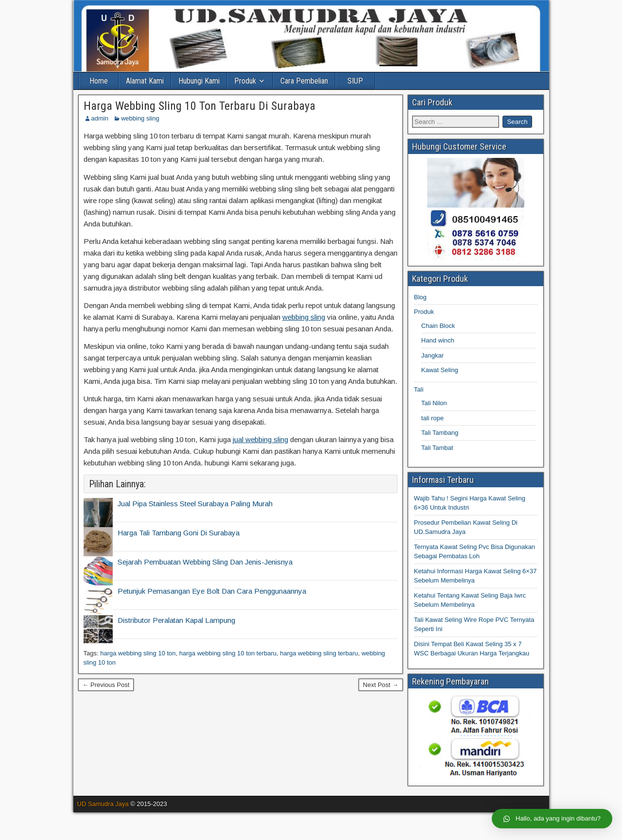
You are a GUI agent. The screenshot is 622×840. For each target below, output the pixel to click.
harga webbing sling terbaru (319, 653)
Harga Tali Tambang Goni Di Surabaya (179, 533)
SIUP (355, 81)
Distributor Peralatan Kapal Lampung (176, 620)
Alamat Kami (145, 81)
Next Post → (381, 685)
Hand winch (438, 340)
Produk (245, 81)
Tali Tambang (440, 433)
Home (99, 81)
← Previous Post (106, 685)
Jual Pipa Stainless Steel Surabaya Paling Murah (195, 504)
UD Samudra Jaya (103, 804)
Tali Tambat (437, 448)
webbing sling (140, 118)
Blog (420, 297)
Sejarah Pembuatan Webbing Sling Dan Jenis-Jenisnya (205, 562)
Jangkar (432, 355)
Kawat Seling (440, 370)
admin (100, 118)
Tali (419, 389)
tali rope (432, 418)
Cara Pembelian (304, 81)
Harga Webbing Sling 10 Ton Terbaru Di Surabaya (199, 106)
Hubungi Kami (199, 81)
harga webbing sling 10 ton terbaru (228, 653)
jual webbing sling (260, 439)
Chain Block (438, 326)
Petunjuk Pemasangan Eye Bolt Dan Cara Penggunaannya (212, 591)
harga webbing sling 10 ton (138, 653)
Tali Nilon (434, 403)
